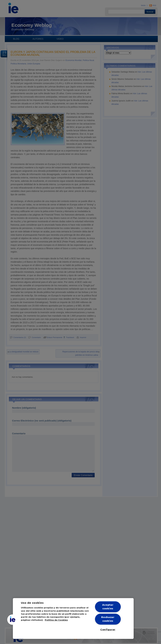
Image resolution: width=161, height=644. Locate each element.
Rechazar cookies (108, 619)
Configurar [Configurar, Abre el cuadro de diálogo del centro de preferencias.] (108, 630)
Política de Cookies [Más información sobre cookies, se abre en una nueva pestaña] (56, 620)
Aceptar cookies (108, 607)
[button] (12, 620)
